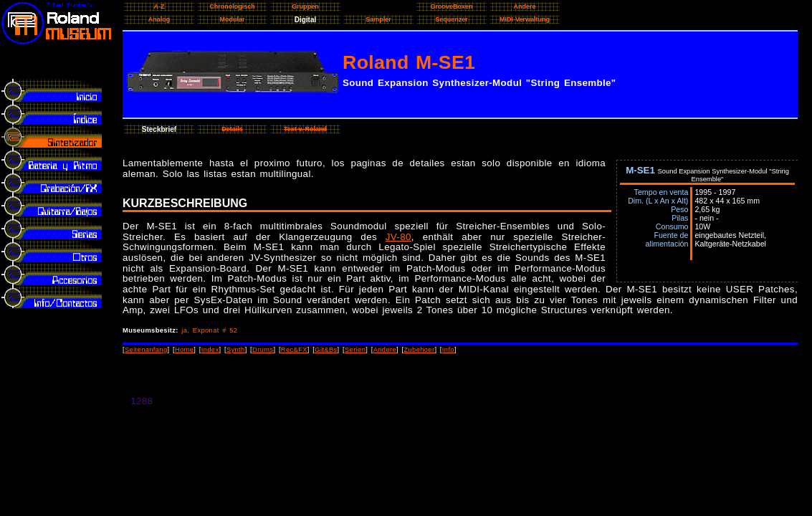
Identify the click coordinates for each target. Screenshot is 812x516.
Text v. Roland (305, 129)
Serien (355, 350)
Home (184, 350)
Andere (385, 350)
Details (232, 129)
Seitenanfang (146, 350)
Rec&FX (294, 350)
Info (448, 350)
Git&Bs (326, 350)
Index (210, 350)
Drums (263, 350)
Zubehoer (419, 350)
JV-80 (398, 237)
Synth (236, 350)
